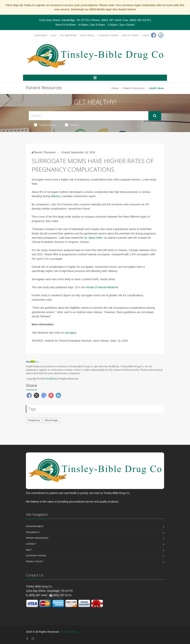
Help (54, 35)
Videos (72, 125)
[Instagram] (161, 35)
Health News (45, 125)
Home (115, 88)
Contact (31, 544)
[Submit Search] (155, 116)
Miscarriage (51, 420)
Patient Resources (134, 88)
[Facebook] (154, 35)
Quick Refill (87, 35)
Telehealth (33, 532)
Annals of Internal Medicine (102, 287)
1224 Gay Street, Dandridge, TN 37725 (64, 20)
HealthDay (51, 379)
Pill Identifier (68, 35)
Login (146, 35)
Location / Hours (108, 35)
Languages (41, 35)
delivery (55, 196)
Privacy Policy (35, 562)
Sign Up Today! (130, 35)
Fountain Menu (35, 526)
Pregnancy (34, 420)
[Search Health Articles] (89, 116)
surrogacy (71, 333)
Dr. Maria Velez (94, 238)
